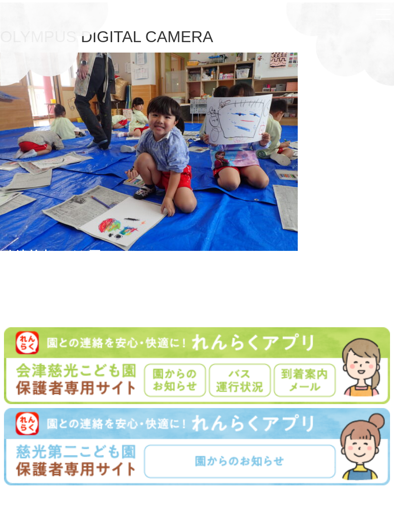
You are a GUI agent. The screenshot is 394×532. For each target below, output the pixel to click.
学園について (145, 513)
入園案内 (186, 513)
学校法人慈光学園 (199, 501)
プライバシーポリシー (240, 513)
